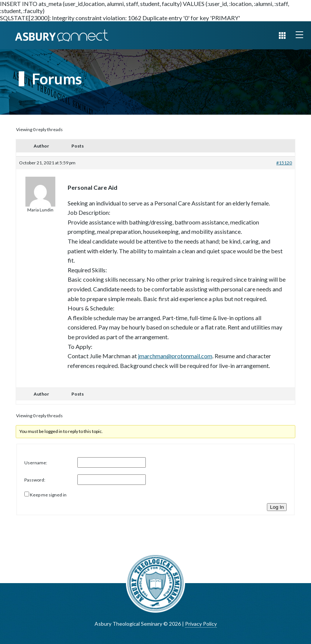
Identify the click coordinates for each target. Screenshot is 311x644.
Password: (35, 480)
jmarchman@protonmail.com (175, 356)
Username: (36, 463)
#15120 (284, 163)
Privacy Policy (201, 624)
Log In (277, 507)
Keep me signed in (48, 495)
